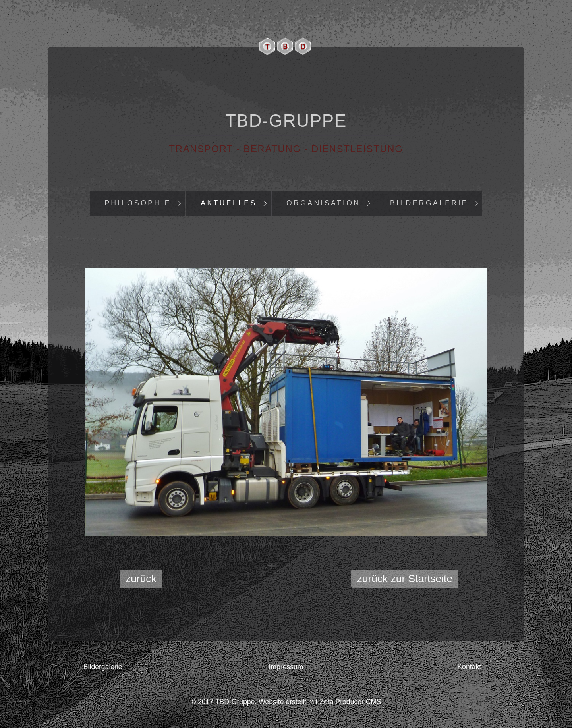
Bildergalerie (429, 203)
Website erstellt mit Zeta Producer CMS (320, 702)
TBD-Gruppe (286, 121)
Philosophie (138, 203)
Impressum (286, 667)
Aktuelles (229, 203)
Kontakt (469, 667)
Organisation (323, 203)
